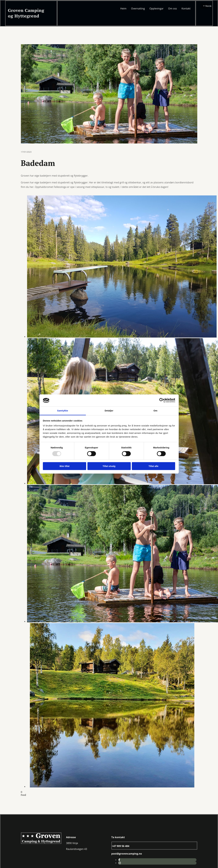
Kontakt (186, 9)
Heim (123, 9)
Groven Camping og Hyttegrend (26, 13)
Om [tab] (155, 411)
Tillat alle (153, 466)
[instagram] (120, 863)
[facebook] (119, 860)
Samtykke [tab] (63, 411)
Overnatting (138, 9)
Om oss (173, 9)
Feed (24, 795)
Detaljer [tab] (109, 411)
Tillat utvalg (109, 466)
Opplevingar (156, 9)
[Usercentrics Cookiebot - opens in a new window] (162, 400)
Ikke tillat (65, 466)
